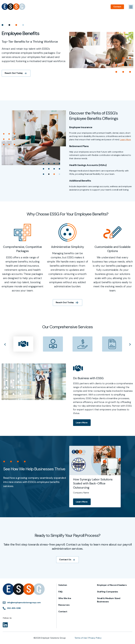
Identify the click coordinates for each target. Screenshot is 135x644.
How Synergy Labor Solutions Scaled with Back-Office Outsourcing (106, 483)
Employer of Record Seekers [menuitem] (112, 585)
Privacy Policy (95, 638)
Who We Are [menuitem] (65, 598)
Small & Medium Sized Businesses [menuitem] (109, 600)
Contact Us (67, 573)
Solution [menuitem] (63, 585)
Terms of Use (81, 638)
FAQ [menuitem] (60, 592)
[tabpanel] (22, 271)
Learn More (82, 436)
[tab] (23, 357)
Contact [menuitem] (63, 612)
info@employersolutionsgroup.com (24, 602)
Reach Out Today (16, 73)
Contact (117, 7)
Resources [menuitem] (64, 605)
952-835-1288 (14, 608)
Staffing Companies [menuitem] (108, 592)
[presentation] (23, 357)
